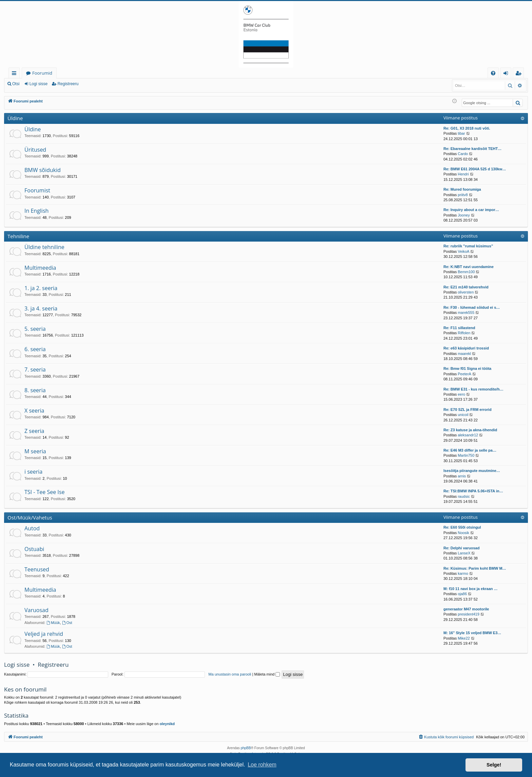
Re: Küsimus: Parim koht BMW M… (475, 568)
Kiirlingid (15, 74)
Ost (67, 623)
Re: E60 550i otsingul (462, 527)
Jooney (464, 215)
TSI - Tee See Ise (44, 492)
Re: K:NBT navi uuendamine (469, 267)
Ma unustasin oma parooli (230, 674)
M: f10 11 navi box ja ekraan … (471, 589)
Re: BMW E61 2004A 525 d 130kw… (475, 169)
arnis (462, 476)
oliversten (466, 292)
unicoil (463, 415)
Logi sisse (39, 84)
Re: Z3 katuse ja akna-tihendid (470, 430)
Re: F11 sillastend (459, 328)
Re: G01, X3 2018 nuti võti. (467, 128)
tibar (461, 133)
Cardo (463, 154)
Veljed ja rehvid (44, 634)
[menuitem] (493, 73)
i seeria (33, 472)
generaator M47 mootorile (466, 609)
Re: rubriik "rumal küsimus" (468, 246)
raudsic (464, 496)
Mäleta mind (267, 674)
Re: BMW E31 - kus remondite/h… (473, 389)
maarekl (464, 354)
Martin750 (466, 455)
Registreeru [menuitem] (520, 74)
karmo (463, 573)
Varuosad (36, 610)
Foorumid (42, 73)
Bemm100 (466, 272)
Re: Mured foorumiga (462, 189)
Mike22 (464, 638)
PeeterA (464, 374)
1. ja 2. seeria (41, 288)
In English (36, 211)
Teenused (37, 569)
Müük (53, 623)
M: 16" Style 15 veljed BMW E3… (472, 633)
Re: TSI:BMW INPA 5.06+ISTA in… (473, 491)
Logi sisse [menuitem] (507, 74)
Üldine (15, 118)
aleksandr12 (468, 435)
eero (461, 394)
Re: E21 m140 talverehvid (466, 287)
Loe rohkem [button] (262, 765)
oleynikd (167, 724)
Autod (32, 528)
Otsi (16, 84)
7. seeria (35, 369)
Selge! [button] (494, 765)
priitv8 (463, 195)
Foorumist (37, 190)
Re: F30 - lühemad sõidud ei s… (472, 307)
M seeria (35, 451)
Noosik (463, 533)
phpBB (246, 748)
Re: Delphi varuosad (461, 548)
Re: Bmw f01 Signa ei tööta (467, 368)
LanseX (464, 553)
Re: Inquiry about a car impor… (471, 210)
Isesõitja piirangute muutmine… (472, 471)
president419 (469, 614)
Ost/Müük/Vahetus (30, 517)
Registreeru (68, 84)
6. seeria (35, 349)
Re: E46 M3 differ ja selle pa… (470, 450)
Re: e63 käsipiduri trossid (466, 348)
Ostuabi (34, 549)
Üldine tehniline (44, 247)
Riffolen (464, 333)
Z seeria (34, 431)
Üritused (35, 150)
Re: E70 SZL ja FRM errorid (468, 410)
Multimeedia (40, 268)
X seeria (34, 411)
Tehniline (18, 236)
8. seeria (35, 390)
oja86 (462, 594)
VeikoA (463, 251)
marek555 (466, 312)
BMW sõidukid (43, 170)
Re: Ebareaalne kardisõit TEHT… (472, 149)
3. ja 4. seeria (41, 308)
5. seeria (35, 329)
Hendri (463, 174)
